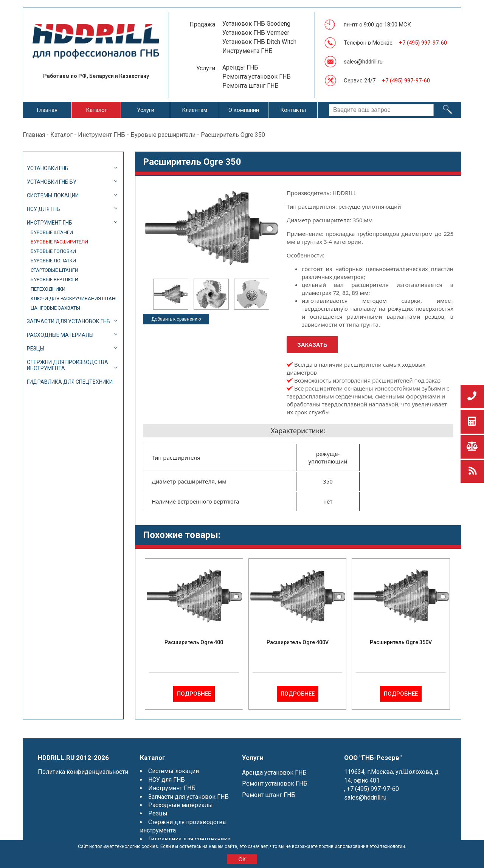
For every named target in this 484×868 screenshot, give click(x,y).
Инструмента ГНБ (247, 51)
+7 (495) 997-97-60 (423, 43)
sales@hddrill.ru (363, 62)
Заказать (312, 345)
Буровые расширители (163, 135)
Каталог (96, 110)
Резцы (36, 349)
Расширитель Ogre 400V (298, 642)
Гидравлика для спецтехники (70, 382)
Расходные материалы (60, 335)
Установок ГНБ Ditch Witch (259, 42)
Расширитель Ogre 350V (401, 642)
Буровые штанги (52, 232)
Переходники (48, 289)
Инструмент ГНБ (102, 135)
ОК (242, 859)
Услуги (146, 110)
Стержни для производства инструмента (67, 365)
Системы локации (53, 195)
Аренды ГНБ (240, 67)
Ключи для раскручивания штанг (74, 298)
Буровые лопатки (53, 261)
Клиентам (195, 110)
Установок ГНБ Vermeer (256, 33)
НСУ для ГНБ (43, 209)
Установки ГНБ (48, 168)
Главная (47, 110)
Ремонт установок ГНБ (275, 784)
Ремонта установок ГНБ (257, 77)
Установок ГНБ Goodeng (256, 24)
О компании (244, 110)
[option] (171, 294)
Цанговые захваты (55, 308)
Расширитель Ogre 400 (194, 642)
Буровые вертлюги (54, 280)
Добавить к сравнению (176, 319)
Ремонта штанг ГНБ (251, 86)
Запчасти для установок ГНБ (68, 321)
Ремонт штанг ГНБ (269, 795)
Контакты (293, 110)
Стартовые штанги (54, 270)
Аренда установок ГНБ (274, 773)
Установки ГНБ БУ (52, 182)
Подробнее (194, 694)
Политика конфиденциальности (83, 772)
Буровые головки (53, 251)
